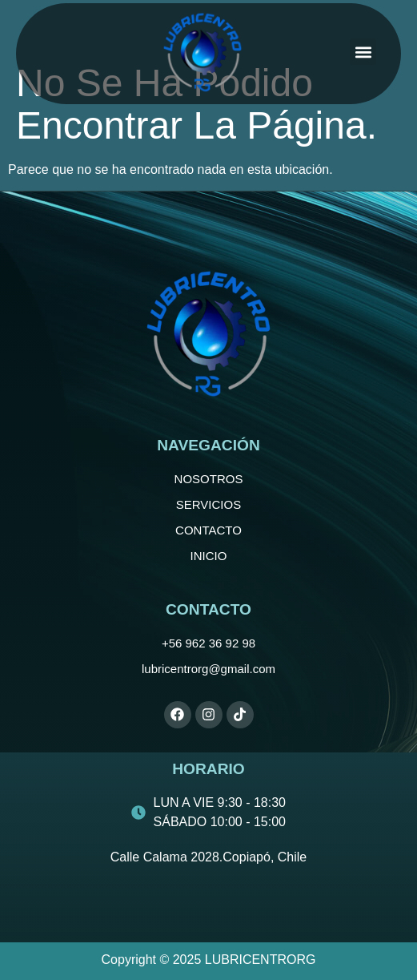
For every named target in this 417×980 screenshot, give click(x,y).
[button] (363, 52)
